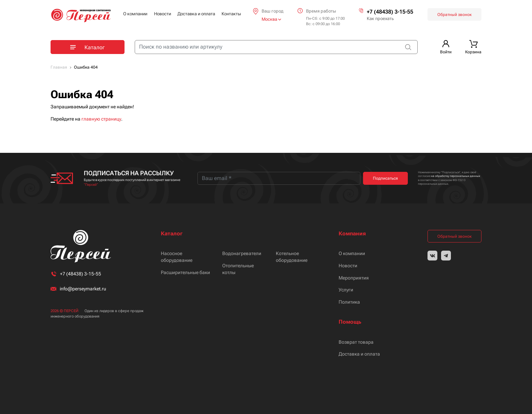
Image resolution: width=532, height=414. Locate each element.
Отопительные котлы (238, 269)
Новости (163, 14)
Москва (271, 19)
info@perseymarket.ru (83, 289)
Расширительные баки (185, 272)
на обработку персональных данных (455, 176)
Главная (59, 67)
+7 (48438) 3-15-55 (390, 12)
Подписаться (385, 178)
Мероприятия (354, 278)
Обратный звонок (454, 15)
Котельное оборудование (292, 257)
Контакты (231, 14)
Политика (349, 302)
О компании (135, 14)
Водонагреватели (242, 253)
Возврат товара (356, 342)
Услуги (346, 290)
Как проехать (380, 19)
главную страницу (101, 119)
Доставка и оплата (196, 14)
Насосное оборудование (177, 257)
